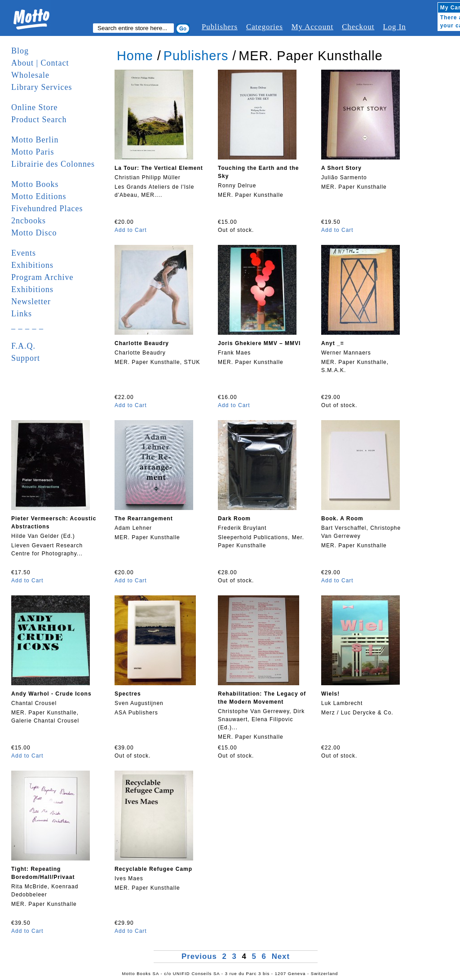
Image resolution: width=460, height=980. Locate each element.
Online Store (35, 107)
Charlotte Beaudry (142, 343)
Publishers (220, 27)
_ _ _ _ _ (27, 326)
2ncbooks (29, 221)
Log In (394, 27)
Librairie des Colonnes (53, 164)
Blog (20, 51)
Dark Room (234, 519)
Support (26, 358)
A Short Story (341, 168)
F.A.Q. (23, 346)
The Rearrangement (144, 519)
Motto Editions (39, 196)
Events (24, 253)
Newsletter (31, 302)
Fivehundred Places (47, 208)
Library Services (42, 87)
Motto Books (35, 184)
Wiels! (330, 694)
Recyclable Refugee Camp (153, 869)
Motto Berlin (35, 140)
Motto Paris (33, 152)
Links (22, 314)
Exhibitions (32, 265)
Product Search (39, 120)
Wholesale (30, 75)
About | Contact (40, 63)
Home (135, 56)
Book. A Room (342, 519)
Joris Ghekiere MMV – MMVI (259, 343)
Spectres (128, 694)
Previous (201, 956)
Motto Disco (34, 233)
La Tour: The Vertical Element (159, 168)
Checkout (358, 27)
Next (281, 956)
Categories (265, 27)
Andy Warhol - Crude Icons (51, 694)
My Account (312, 27)
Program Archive (42, 277)
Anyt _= (333, 343)
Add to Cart (131, 230)
